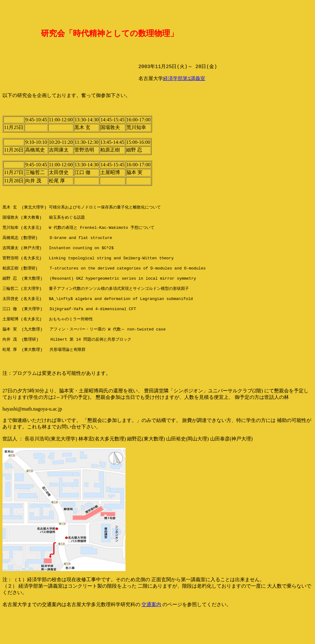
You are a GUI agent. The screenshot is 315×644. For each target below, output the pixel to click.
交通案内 (151, 632)
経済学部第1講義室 (184, 84)
